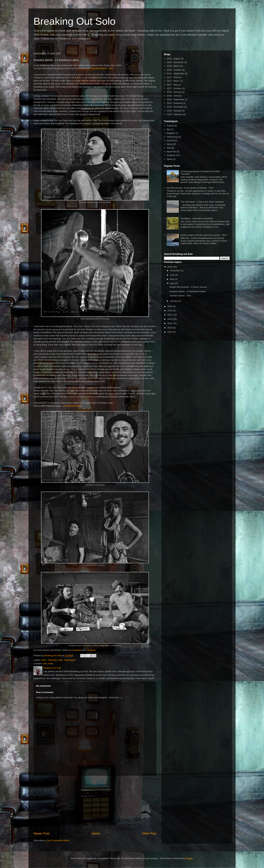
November (175, 271)
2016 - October (174, 70)
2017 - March (173, 81)
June (173, 275)
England (171, 133)
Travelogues (70, 660)
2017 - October (174, 88)
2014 (170, 328)
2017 (170, 315)
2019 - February (175, 103)
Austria (170, 126)
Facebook (76, 650)
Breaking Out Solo (75, 21)
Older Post (149, 834)
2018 (170, 311)
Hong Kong (172, 137)
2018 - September (175, 99)
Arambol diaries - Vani (102, 68)
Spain (169, 159)
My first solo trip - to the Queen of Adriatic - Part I (190, 188)
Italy (169, 148)
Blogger (189, 858)
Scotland (171, 155)
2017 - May (172, 85)
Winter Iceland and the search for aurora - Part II (204, 235)
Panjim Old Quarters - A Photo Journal (188, 287)
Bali (169, 129)
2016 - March (173, 66)
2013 (170, 332)
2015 (170, 323)
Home (96, 834)
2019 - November (175, 107)
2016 (170, 319)
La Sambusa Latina (72, 406)
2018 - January (174, 92)
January (174, 301)
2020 (170, 267)
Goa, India (48, 664)
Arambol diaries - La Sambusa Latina (187, 291)
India (60, 660)
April (173, 283)
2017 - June (172, 77)
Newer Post (41, 834)
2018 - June (172, 96)
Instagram (91, 650)
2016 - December (175, 62)
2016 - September (175, 74)
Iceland (170, 140)
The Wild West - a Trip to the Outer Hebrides (202, 202)
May (172, 279)
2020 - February (49, 660)
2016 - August (173, 59)
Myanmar (171, 152)
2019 (170, 306)
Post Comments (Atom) (58, 840)
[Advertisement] (95, 804)
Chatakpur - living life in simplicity (197, 218)
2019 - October (174, 111)
